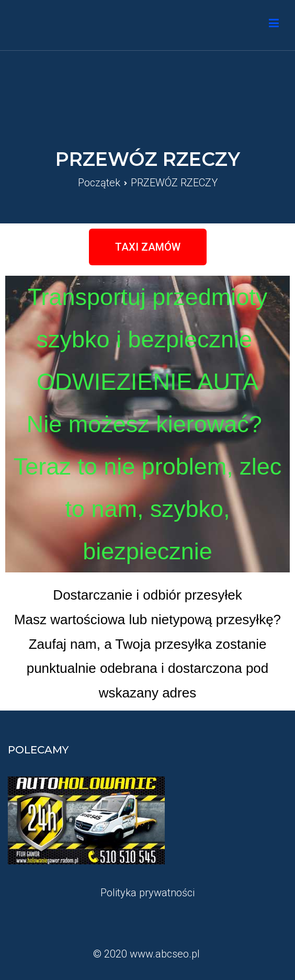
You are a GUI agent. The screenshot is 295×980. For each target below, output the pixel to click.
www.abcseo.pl (165, 954)
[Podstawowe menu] (274, 25)
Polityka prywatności (147, 893)
